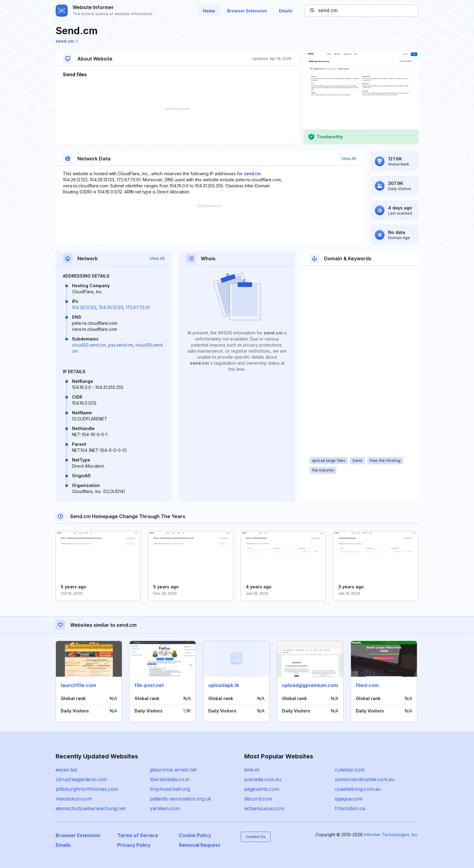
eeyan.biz (67, 770)
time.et (252, 770)
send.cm (67, 41)
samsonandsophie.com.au (365, 779)
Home (209, 11)
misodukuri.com (74, 799)
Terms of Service (138, 835)
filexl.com (367, 685)
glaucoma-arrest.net (173, 770)
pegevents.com (262, 789)
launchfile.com (78, 685)
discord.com (258, 799)
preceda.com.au (263, 779)
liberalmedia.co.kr (170, 779)
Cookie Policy (195, 835)
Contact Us (256, 837)
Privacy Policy (134, 845)
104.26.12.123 (84, 307)
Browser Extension (247, 11)
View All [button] (349, 159)
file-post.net (149, 685)
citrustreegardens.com (81, 779)
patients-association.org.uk (181, 799)
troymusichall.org (170, 789)
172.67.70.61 (138, 307)
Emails (286, 11)
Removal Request (200, 845)
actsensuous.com (264, 808)
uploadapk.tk (224, 685)
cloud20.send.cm (89, 345)
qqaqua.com (349, 799)
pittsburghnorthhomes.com (87, 789)
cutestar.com (350, 770)
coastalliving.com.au (358, 789)
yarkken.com (165, 808)
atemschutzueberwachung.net (91, 808)
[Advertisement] (177, 126)
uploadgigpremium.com (310, 685)
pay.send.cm (121, 345)
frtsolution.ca (350, 808)
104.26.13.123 (111, 307)
